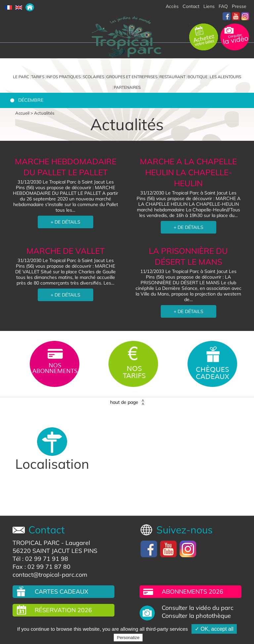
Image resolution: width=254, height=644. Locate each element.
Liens (209, 6)
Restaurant (172, 77)
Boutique (198, 77)
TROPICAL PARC (36, 543)
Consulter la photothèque (196, 616)
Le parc (21, 77)
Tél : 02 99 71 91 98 (40, 559)
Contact (191, 6)
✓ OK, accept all (214, 629)
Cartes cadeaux (62, 591)
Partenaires (127, 87)
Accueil (22, 113)
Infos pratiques (63, 77)
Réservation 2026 (63, 610)
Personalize (128, 638)
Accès (172, 6)
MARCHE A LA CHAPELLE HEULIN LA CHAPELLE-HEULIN (188, 172)
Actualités (44, 113)
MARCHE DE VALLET (66, 251)
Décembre (31, 100)
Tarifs (38, 77)
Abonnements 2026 (192, 591)
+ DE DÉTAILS (65, 222)
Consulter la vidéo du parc (198, 608)
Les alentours (225, 77)
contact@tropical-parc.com (50, 575)
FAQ (223, 6)
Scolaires (93, 77)
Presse (239, 6)
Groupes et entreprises (132, 77)
